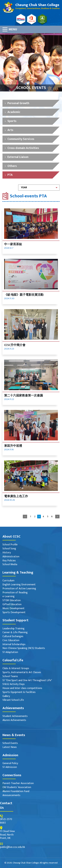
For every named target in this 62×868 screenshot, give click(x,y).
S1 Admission (10, 767)
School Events (10, 743)
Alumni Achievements (14, 720)
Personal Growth (18, 103)
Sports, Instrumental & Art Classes (22, 673)
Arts (10, 130)
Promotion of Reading (15, 593)
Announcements (11, 795)
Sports (12, 121)
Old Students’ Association (17, 787)
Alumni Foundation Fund (16, 791)
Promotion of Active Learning (19, 589)
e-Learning (9, 597)
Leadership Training (13, 629)
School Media (10, 565)
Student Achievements (15, 716)
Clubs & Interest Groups (16, 669)
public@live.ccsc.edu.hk (12, 847)
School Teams (10, 677)
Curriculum (8, 581)
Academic (14, 112)
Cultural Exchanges (13, 637)
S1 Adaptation (10, 652)
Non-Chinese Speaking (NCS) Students (24, 648)
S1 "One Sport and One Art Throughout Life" (27, 681)
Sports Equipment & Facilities (19, 692)
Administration (11, 557)
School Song (9, 549)
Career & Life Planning (15, 633)
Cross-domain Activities (23, 148)
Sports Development (14, 613)
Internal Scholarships (14, 645)
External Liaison (18, 157)
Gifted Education (12, 605)
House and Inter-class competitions (22, 688)
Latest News (10, 747)
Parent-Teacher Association (18, 783)
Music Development (13, 609)
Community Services (21, 139)
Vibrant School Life (13, 700)
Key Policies (9, 561)
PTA (10, 175)
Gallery (6, 696)
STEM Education (12, 601)
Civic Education (11, 641)
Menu (13, 29)
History (7, 553)
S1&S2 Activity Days (14, 684)
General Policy (10, 763)
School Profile (10, 545)
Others (12, 166)
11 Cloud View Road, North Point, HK (7, 835)
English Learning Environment (19, 585)
